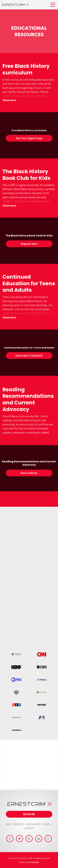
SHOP (46, 824)
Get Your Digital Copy (29, 138)
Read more (9, 100)
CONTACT (29, 828)
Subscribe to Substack (29, 356)
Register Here (29, 244)
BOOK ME (29, 814)
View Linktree (29, 473)
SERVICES (18, 824)
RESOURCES (33, 824)
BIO (8, 824)
